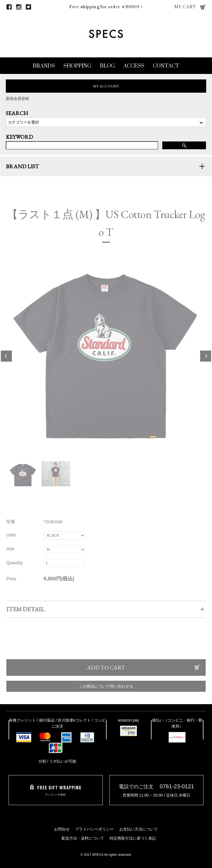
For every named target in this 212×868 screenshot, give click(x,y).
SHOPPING (77, 66)
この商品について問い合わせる (106, 691)
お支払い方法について (139, 829)
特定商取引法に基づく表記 (133, 838)
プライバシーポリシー (94, 829)
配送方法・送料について (83, 838)
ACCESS (134, 66)
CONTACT (166, 66)
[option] (106, 361)
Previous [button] (6, 361)
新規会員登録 (17, 98)
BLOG (108, 66)
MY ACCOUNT (106, 86)
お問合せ (62, 829)
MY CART (185, 7)
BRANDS (44, 66)
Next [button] (206, 361)
